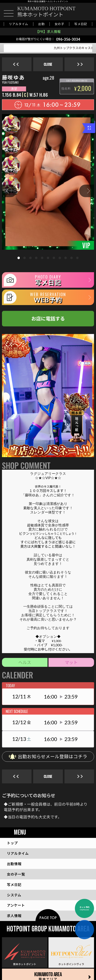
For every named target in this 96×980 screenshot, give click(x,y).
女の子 (59, 24)
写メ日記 (81, 24)
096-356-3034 (68, 39)
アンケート (16, 905)
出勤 (41, 24)
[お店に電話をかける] (87, 12)
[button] (9, 191)
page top (48, 918)
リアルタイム (19, 24)
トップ (12, 843)
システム (14, 895)
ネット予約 (84, 909)
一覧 (16, 874)
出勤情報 (14, 864)
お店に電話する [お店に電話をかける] (48, 319)
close (48, 64)
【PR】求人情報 (48, 31)
